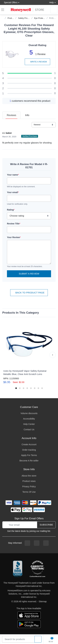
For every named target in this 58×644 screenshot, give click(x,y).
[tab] (11, 115)
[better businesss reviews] (18, 569)
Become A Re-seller (29, 461)
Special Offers (10, 2)
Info (27, 115)
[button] (53, 355)
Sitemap (43, 601)
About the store (29, 476)
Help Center (29, 424)
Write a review (37, 62)
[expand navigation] (3, 10)
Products (12, 18)
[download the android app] (29, 624)
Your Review (14, 237)
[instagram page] (37, 543)
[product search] (38, 639)
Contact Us (29, 429)
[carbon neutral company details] (37, 569)
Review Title (14, 224)
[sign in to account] (54, 10)
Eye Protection (41, 18)
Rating (11, 210)
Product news (29, 481)
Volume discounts (29, 413)
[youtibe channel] (46, 543)
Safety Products (25, 18)
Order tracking (29, 450)
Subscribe (46, 525)
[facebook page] (27, 543)
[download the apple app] (29, 615)
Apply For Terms (29, 455)
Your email (13, 192)
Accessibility (29, 419)
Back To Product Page (29, 293)
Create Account (29, 444)
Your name (13, 175)
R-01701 (53, 18)
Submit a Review (29, 274)
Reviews (11, 115)
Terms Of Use (29, 492)
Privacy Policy (29, 487)
